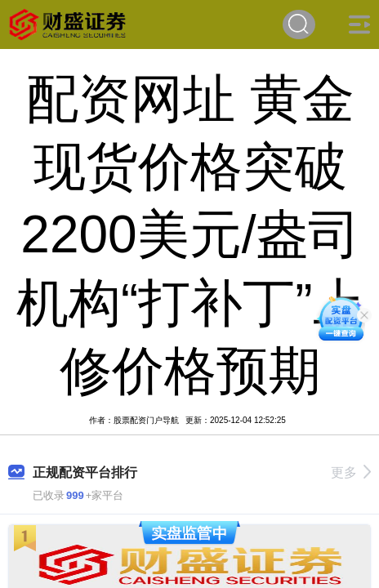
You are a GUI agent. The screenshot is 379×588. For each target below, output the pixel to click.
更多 (351, 472)
